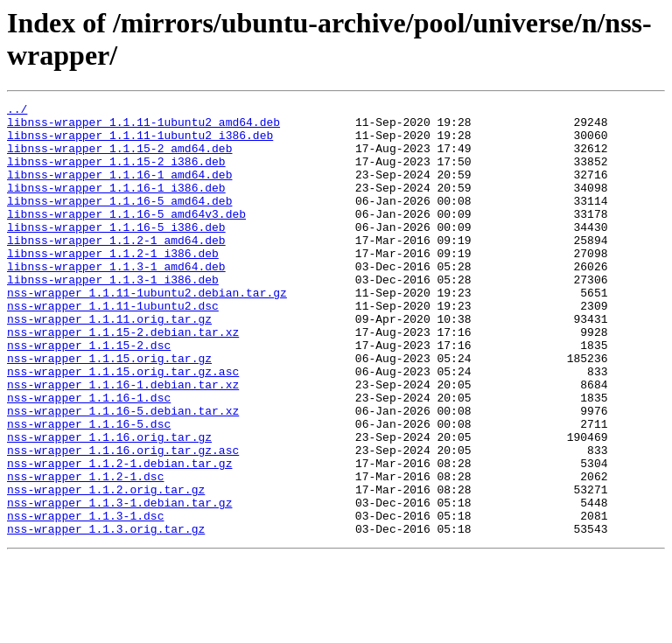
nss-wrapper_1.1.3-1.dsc (85, 599)
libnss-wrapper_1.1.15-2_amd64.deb (119, 158)
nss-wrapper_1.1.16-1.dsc (89, 458)
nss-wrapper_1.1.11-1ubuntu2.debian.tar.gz (147, 332)
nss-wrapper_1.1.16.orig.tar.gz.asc (123, 521)
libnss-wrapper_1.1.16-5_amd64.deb (119, 221)
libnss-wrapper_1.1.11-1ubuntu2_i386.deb (140, 143)
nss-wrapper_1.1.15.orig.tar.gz (109, 410)
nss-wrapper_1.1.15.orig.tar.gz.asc (123, 426)
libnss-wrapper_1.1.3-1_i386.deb (113, 316)
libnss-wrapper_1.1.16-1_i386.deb (116, 206)
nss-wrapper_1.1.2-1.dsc (85, 552)
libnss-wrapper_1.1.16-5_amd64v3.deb (126, 237)
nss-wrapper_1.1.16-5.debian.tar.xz (123, 473)
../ (17, 111)
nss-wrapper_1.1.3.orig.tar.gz (106, 615)
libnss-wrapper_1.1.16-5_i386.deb (116, 253)
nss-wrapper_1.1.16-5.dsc (89, 489)
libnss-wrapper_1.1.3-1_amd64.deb (116, 300)
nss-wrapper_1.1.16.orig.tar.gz (109, 505)
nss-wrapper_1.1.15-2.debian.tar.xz (123, 379)
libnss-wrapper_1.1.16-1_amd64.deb (119, 190)
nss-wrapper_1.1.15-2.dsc (89, 395)
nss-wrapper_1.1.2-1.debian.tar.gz (119, 536)
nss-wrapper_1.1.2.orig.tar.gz (106, 568)
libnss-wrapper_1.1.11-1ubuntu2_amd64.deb (143, 127)
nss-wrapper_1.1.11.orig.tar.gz (109, 363)
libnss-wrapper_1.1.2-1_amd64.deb (116, 269)
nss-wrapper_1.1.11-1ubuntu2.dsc (113, 347)
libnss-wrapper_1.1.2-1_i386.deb (113, 284)
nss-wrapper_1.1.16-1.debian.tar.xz (123, 442)
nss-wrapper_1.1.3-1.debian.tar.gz (119, 584)
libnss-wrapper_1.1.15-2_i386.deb (116, 174)
